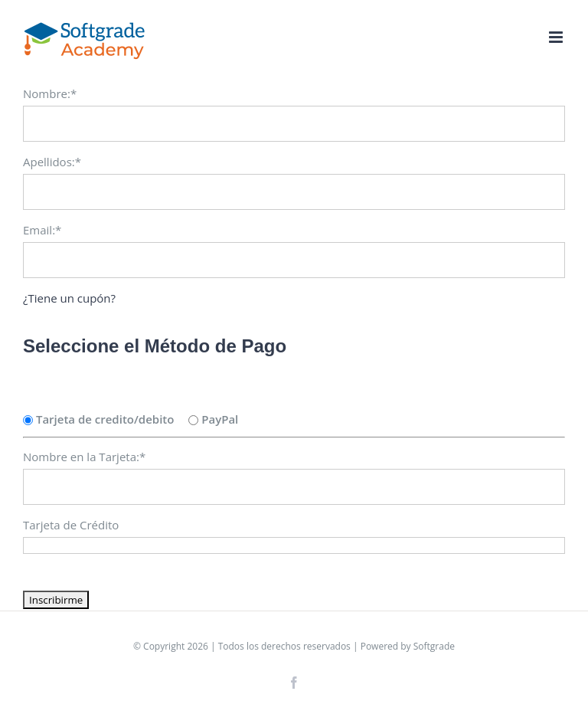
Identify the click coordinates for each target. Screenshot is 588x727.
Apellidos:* (52, 162)
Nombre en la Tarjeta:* (84, 457)
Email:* (42, 230)
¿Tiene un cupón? (69, 298)
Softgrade (434, 646)
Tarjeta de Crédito (71, 525)
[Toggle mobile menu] (557, 37)
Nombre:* (50, 93)
